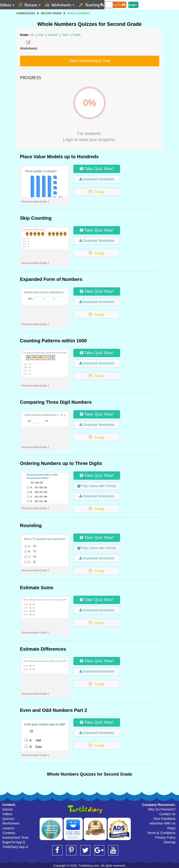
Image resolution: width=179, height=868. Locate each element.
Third (65, 35)
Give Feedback (165, 819)
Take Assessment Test (89, 61)
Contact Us (167, 814)
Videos (7, 814)
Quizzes (8, 819)
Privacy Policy (165, 838)
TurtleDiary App (15, 847)
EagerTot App (14, 842)
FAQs (171, 828)
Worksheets (11, 823)
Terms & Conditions (161, 833)
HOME (20, 13)
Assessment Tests (15, 838)
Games (8, 809)
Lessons (8, 828)
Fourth (77, 35)
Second (53, 35)
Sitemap (170, 842)
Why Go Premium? (162, 809)
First (41, 35)
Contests (9, 833)
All (32, 35)
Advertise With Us (163, 823)
